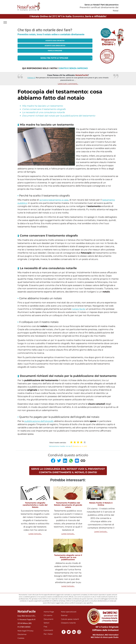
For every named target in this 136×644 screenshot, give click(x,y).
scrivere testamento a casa (54, 200)
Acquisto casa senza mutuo (55, 46)
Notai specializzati (69, 612)
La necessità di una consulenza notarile (43, 112)
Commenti (48, 630)
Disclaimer (22, 634)
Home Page (49, 612)
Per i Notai (48, 634)
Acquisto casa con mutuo (55, 41)
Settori (46, 623)
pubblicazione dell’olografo (39, 421)
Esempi (64, 615)
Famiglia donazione (55, 51)
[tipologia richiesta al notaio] (55, 58)
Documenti (49, 619)
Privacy (30, 631)
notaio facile (78, 309)
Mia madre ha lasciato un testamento (42, 106)
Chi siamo (48, 615)
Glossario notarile (68, 623)
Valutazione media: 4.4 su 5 (68, 446)
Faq (45, 627)
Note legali (22, 631)
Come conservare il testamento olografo (44, 109)
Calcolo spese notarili (70, 619)
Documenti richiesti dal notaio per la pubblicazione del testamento (59, 116)
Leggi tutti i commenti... (68, 84)
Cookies (21, 638)
